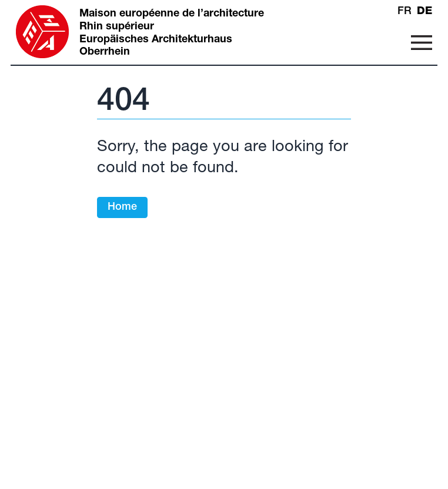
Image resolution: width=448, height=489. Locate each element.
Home (122, 207)
